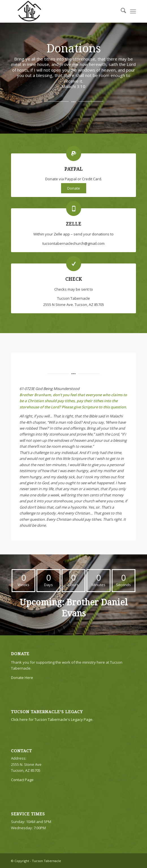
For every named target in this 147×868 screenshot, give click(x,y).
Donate (74, 188)
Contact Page (22, 780)
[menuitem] (121, 11)
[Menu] (133, 11)
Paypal (74, 169)
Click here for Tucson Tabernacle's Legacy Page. (52, 719)
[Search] (121, 11)
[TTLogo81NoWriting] (61, 11)
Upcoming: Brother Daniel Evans (74, 608)
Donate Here (22, 678)
